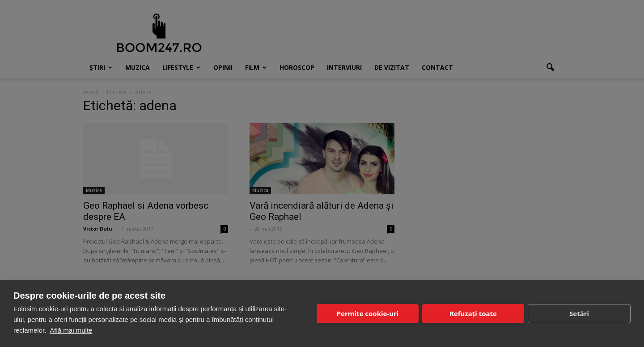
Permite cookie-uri (368, 313)
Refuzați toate (473, 313)
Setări (579, 313)
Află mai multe (71, 330)
